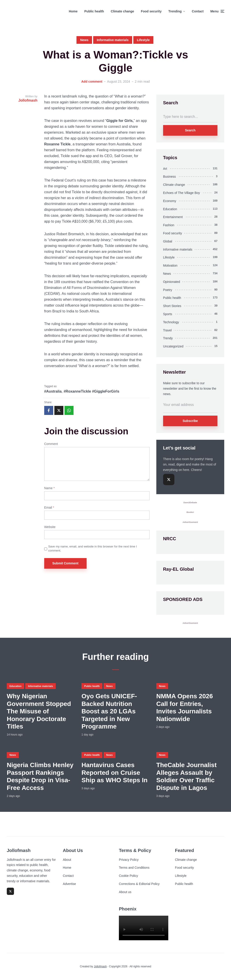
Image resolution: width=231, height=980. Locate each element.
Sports (168, 314)
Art (165, 169)
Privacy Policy (129, 860)
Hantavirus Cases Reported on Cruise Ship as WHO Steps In (114, 773)
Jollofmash (100, 966)
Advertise (69, 884)
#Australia (53, 391)
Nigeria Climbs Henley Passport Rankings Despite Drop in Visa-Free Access (40, 776)
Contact (198, 11)
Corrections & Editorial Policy (139, 884)
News (84, 40)
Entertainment (173, 217)
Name (50, 488)
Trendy (168, 338)
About (67, 860)
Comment (51, 444)
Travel (167, 330)
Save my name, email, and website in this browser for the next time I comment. (93, 548)
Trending (175, 11)
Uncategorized (173, 346)
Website (50, 527)
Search (190, 130)
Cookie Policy (128, 876)
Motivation (170, 265)
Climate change (122, 11)
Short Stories (172, 306)
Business (170, 177)
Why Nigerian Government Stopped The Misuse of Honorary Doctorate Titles (39, 711)
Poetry (168, 290)
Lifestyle (143, 40)
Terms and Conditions (134, 868)
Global (168, 241)
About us (125, 892)
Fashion (169, 225)
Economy (170, 201)
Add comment (92, 81)
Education (170, 209)
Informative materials (113, 40)
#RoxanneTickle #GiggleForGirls (91, 391)
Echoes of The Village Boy (182, 193)
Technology (171, 322)
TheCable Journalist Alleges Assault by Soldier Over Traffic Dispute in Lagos (187, 776)
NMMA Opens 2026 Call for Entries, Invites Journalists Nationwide (185, 708)
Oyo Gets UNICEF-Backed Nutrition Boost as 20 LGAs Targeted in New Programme (109, 711)
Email (49, 507)
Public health (94, 11)
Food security (151, 11)
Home (73, 11)
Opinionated (172, 282)
